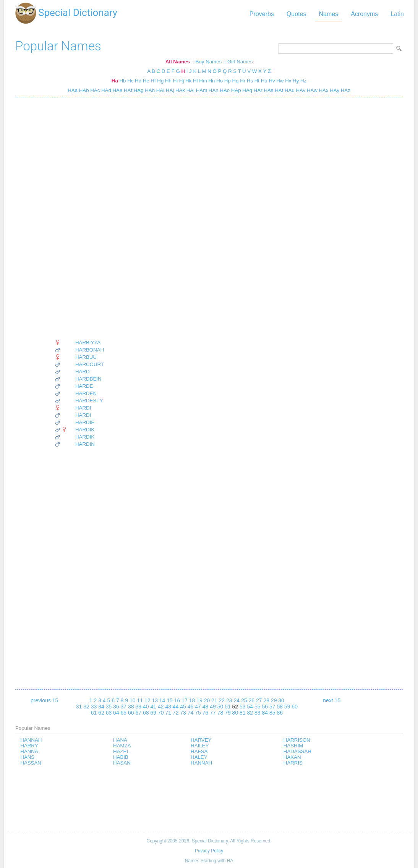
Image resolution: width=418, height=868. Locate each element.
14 (162, 700)
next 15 (332, 700)
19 (199, 700)
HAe (117, 90)
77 (213, 713)
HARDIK (85, 430)
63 (109, 713)
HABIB (121, 757)
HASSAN (31, 763)
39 (139, 707)
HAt (278, 90)
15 (170, 700)
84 (265, 713)
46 (191, 707)
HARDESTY (89, 401)
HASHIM (293, 746)
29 (274, 700)
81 (243, 713)
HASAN (122, 763)
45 (183, 707)
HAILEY (200, 746)
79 (228, 713)
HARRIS (293, 763)
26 (251, 700)
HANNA (29, 751)
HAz (345, 90)
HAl (190, 90)
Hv (272, 81)
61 (94, 713)
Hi (176, 81)
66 (131, 713)
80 (235, 713)
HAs (268, 90)
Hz (303, 81)
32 (86, 707)
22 (222, 700)
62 (101, 713)
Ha (115, 81)
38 (131, 707)
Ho (220, 81)
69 (153, 713)
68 (146, 713)
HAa (73, 90)
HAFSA (199, 751)
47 (198, 707)
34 (101, 707)
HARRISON (297, 740)
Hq (236, 81)
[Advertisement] (79, 218)
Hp (228, 81)
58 (280, 707)
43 (168, 707)
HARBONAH (90, 350)
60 (295, 707)
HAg (138, 90)
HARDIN (85, 444)
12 (147, 700)
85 (272, 713)
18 (192, 700)
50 (220, 707)
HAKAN (292, 757)
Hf (153, 81)
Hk (188, 81)
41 (153, 707)
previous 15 (44, 700)
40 (146, 707)
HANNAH (31, 740)
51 (228, 707)
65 (124, 713)
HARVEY (201, 740)
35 (109, 707)
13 (155, 700)
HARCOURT (90, 364)
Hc (130, 81)
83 (258, 713)
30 (281, 700)
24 (237, 700)
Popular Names (58, 46)
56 (265, 707)
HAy (334, 90)
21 (214, 700)
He (146, 81)
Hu (264, 81)
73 (183, 713)
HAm (201, 90)
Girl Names (240, 62)
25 (244, 700)
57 (272, 707)
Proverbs (262, 14)
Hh (168, 81)
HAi (160, 90)
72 (176, 713)
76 (206, 713)
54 (250, 707)
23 (229, 700)
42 (161, 707)
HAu (289, 90)
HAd (105, 90)
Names (328, 14)
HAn (213, 90)
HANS (27, 757)
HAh (149, 90)
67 (139, 713)
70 (161, 713)
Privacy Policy (209, 851)
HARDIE (85, 422)
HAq (247, 90)
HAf (127, 90)
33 (94, 707)
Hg (160, 81)
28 (266, 700)
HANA (120, 740)
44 (176, 707)
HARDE (84, 386)
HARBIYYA (88, 343)
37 (124, 707)
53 (243, 707)
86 (280, 713)
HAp (235, 90)
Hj (182, 81)
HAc (95, 90)
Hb (122, 81)
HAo (224, 90)
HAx (323, 90)
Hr (243, 81)
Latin (397, 14)
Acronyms (364, 14)
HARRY (29, 746)
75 (198, 713)
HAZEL (121, 751)
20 (207, 700)
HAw (311, 90)
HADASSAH (297, 751)
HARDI (83, 408)
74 (191, 713)
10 (133, 700)
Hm (203, 81)
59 (287, 707)
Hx (288, 81)
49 (213, 707)
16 (177, 700)
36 (116, 707)
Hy (296, 81)
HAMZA (122, 746)
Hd (138, 81)
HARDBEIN (88, 379)
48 (206, 707)
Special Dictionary (78, 13)
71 (168, 713)
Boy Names (209, 62)
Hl (195, 81)
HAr (257, 90)
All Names (178, 62)
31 (79, 707)
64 (116, 713)
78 (220, 713)
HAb (83, 90)
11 (140, 700)
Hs (250, 81)
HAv (300, 90)
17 (185, 700)
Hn (212, 81)
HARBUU (86, 357)
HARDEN (86, 393)
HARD (83, 372)
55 (258, 707)
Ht (257, 81)
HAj (169, 90)
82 (250, 713)
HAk (179, 90)
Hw (280, 81)
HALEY (199, 757)
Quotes (296, 14)
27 (259, 700)
